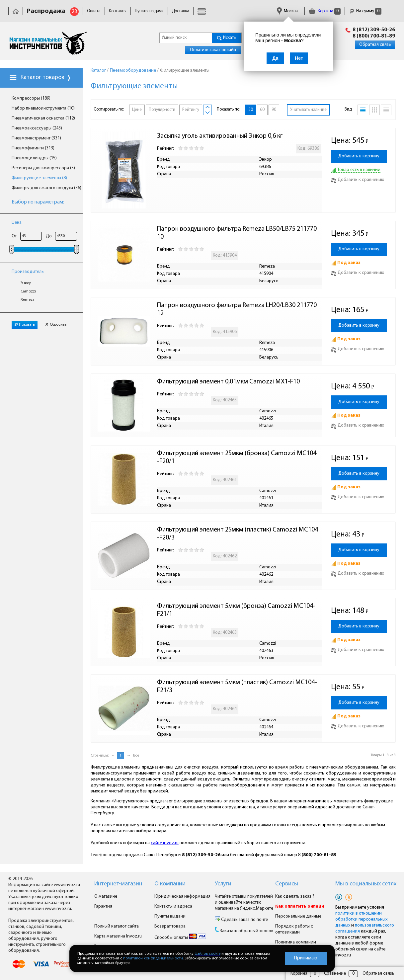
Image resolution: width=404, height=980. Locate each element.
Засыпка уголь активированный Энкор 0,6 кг (220, 136)
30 (251, 110)
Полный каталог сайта (117, 926)
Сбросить (56, 325)
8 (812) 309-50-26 (374, 30)
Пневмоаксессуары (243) (37, 128)
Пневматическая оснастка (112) (43, 118)
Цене (137, 110)
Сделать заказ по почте (244, 920)
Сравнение (335, 974)
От (14, 236)
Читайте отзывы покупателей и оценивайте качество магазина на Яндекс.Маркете (244, 902)
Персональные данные (298, 916)
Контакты (118, 11)
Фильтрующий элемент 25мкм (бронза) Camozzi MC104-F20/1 (237, 457)
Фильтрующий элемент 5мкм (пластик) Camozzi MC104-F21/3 (237, 687)
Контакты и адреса (173, 906)
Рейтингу (191, 110)
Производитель (28, 272)
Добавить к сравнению (358, 180)
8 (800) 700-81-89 (374, 36)
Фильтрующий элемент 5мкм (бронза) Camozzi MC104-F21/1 (236, 610)
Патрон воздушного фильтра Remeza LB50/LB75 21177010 (237, 233)
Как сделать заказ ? (295, 897)
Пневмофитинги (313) (33, 148)
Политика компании (296, 942)
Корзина (325, 11)
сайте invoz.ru (165, 843)
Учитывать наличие (308, 110)
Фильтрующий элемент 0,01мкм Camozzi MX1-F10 (228, 382)
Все (136, 756)
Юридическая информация (182, 897)
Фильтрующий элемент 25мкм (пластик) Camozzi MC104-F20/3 (238, 534)
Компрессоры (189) (31, 98)
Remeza (28, 300)
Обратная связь (375, 45)
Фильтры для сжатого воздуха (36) (46, 188)
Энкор (26, 283)
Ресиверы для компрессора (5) (43, 168)
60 (262, 110)
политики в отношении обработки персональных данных (361, 919)
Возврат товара (170, 926)
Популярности (162, 110)
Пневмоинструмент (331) (36, 138)
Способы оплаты (180, 938)
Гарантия (103, 906)
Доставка (181, 11)
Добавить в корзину (359, 156)
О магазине (106, 897)
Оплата (94, 11)
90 (274, 110)
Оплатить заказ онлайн (213, 50)
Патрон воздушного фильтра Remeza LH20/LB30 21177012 (237, 309)
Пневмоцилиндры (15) (34, 158)
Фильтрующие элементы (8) (39, 178)
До (49, 236)
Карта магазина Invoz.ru (118, 936)
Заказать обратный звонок (247, 931)
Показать (25, 325)
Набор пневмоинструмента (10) (43, 108)
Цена (17, 223)
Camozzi (28, 291)
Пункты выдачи (149, 11)
